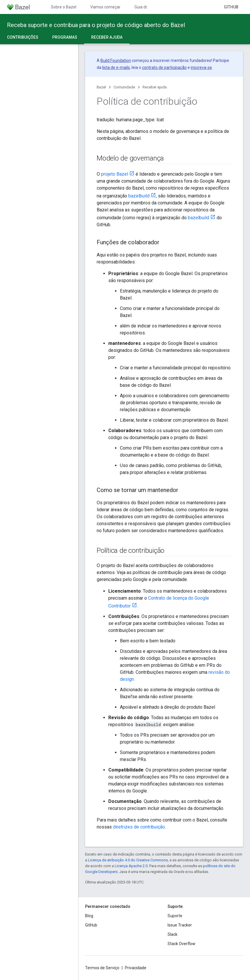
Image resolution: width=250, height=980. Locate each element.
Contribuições (23, 37)
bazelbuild (139, 196)
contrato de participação (164, 67)
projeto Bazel (115, 174)
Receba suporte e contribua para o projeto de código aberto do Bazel (96, 25)
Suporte (175, 916)
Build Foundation (116, 60)
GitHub (231, 7)
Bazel (101, 87)
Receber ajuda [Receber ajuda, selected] (107, 37)
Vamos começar (105, 7)
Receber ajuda (155, 87)
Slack (172, 934)
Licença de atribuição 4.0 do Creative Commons (128, 860)
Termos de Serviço (102, 968)
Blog (89, 916)
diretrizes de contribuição (139, 827)
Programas (65, 37)
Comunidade (124, 87)
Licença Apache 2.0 (131, 866)
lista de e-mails (116, 67)
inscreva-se (201, 67)
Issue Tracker (180, 925)
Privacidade (136, 968)
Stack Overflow (181, 944)
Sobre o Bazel (64, 7)
